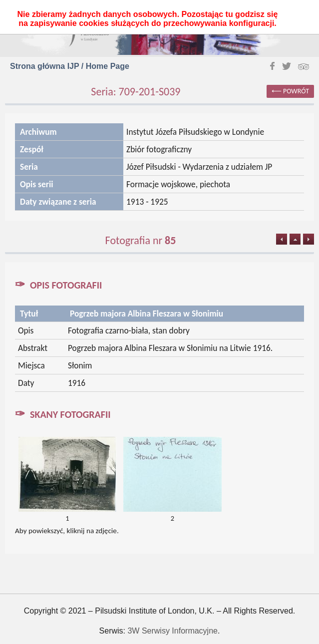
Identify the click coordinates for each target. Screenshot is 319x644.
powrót (296, 91)
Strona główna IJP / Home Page (70, 66)
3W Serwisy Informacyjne (172, 631)
